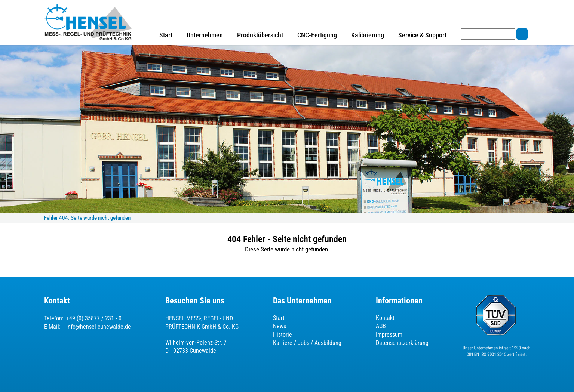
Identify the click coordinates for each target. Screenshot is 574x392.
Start (166, 35)
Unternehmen (205, 35)
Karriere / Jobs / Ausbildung (307, 343)
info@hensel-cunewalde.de (99, 327)
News (280, 326)
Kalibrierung (368, 35)
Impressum (389, 335)
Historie (283, 335)
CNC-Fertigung (317, 35)
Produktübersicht (260, 35)
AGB (381, 326)
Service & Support (422, 35)
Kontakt (385, 318)
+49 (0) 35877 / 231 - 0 (94, 318)
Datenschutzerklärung (402, 343)
